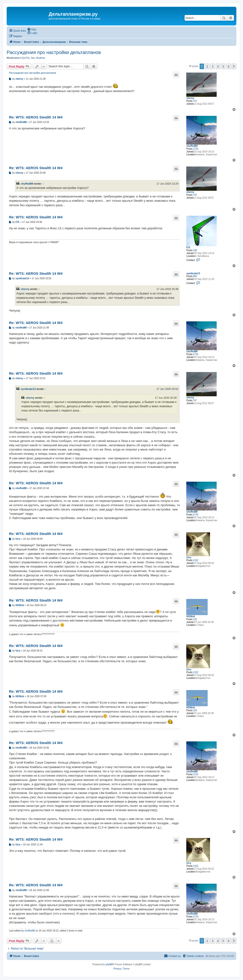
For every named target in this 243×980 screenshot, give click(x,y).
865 (195, 276)
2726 (196, 149)
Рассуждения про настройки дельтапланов (54, 52)
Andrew (40, 58)
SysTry (26, 58)
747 (195, 101)
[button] (234, 66)
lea (33, 58)
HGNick (191, 616)
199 (195, 250)
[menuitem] (32, 29)
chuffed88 (192, 146)
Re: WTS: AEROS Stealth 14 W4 (36, 117)
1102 (196, 560)
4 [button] (218, 66)
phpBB (109, 964)
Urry (189, 557)
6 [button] (229, 66)
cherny (190, 98)
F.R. (188, 247)
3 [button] (213, 66)
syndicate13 (193, 273)
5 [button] (223, 66)
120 (195, 619)
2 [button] (207, 66)
